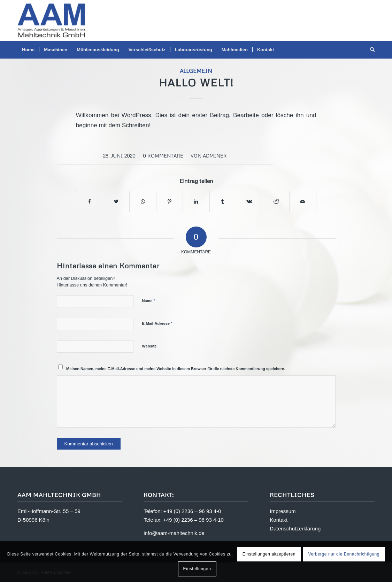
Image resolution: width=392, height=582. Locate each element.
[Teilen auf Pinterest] (170, 202)
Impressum (283, 511)
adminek (215, 156)
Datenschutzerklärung (295, 529)
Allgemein (196, 71)
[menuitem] (28, 50)
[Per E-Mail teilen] (303, 202)
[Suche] (370, 50)
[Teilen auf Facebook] (90, 202)
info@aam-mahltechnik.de (174, 533)
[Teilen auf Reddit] (276, 202)
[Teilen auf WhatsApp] (143, 202)
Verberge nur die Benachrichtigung (344, 554)
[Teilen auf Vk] (249, 202)
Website (149, 346)
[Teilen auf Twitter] (116, 202)
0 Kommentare (163, 156)
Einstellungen (197, 569)
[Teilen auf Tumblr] (223, 202)
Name (149, 301)
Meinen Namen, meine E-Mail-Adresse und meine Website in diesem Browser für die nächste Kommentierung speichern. (176, 369)
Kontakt (279, 520)
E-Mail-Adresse (157, 323)
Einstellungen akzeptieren (269, 554)
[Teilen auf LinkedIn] (196, 202)
